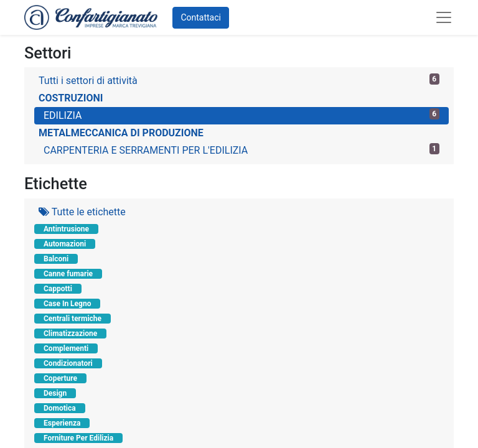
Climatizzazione (70, 334)
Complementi (66, 348)
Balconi (56, 259)
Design (55, 393)
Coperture (60, 378)
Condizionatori (68, 363)
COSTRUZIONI (71, 98)
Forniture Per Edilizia (78, 438)
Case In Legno (67, 304)
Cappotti (58, 289)
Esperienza (62, 423)
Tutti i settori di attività (239, 80)
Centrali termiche (73, 319)
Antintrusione (66, 229)
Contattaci (201, 17)
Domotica (60, 408)
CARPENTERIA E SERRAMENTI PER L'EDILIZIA (241, 150)
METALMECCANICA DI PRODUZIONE (121, 133)
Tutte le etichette (82, 212)
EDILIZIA (241, 115)
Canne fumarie (68, 274)
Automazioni (65, 244)
